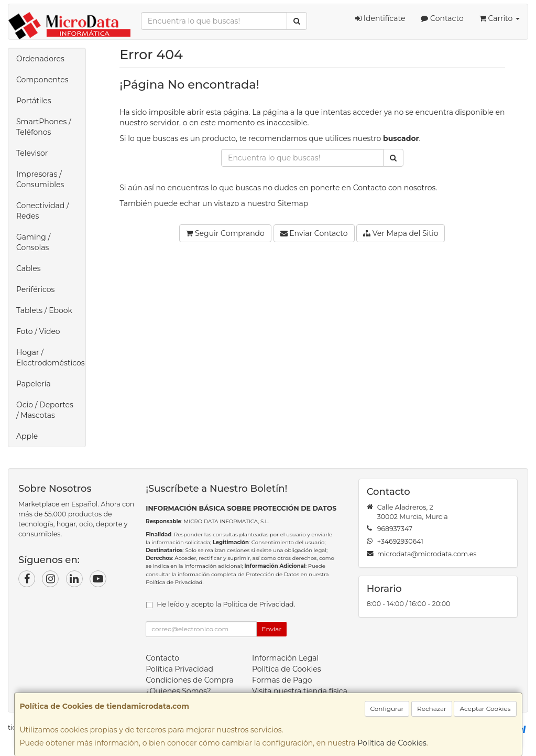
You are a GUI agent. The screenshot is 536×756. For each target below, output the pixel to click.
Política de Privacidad (174, 582)
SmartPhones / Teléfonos (44, 127)
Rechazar (432, 709)
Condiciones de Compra (190, 680)
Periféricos (35, 289)
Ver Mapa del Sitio (401, 233)
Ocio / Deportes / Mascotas (45, 410)
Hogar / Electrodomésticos (51, 358)
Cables (29, 268)
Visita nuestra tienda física (300, 691)
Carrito (500, 18)
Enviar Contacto (314, 233)
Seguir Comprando (225, 233)
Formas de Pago (282, 680)
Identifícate (380, 18)
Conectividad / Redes (43, 211)
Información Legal (285, 658)
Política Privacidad (179, 669)
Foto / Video (38, 331)
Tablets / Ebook (44, 310)
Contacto (442, 18)
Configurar (387, 709)
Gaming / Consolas (33, 242)
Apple (27, 436)
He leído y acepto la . (226, 604)
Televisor (32, 153)
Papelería (34, 384)
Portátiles (34, 101)
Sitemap (293, 203)
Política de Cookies (392, 743)
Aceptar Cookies (485, 709)
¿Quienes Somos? (178, 691)
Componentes (42, 80)
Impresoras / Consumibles (40, 179)
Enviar (272, 629)
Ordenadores (40, 59)
